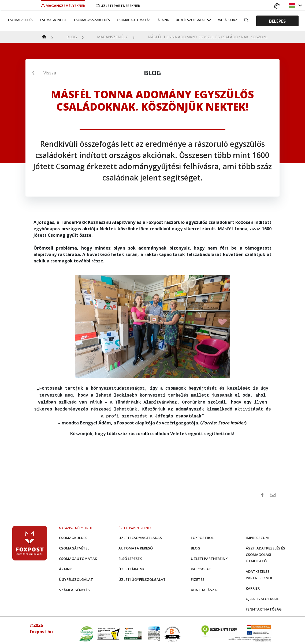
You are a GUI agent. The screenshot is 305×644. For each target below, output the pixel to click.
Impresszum (257, 535)
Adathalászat (205, 587)
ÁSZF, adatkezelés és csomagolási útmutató (265, 552)
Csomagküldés (21, 20)
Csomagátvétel (54, 20)
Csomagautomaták (134, 20)
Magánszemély (112, 37)
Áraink (163, 20)
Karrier (253, 586)
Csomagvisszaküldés (92, 20)
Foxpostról (202, 535)
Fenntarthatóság (264, 607)
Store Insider (231, 420)
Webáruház (228, 20)
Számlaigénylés (74, 587)
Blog (72, 37)
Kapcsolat (201, 566)
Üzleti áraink (131, 566)
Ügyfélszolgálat (191, 20)
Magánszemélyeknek (63, 6)
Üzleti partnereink (209, 556)
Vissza (50, 73)
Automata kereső (136, 545)
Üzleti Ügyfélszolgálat (142, 577)
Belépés (277, 21)
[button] (293, 5)
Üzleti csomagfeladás (140, 535)
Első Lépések (130, 556)
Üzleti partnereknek (118, 6)
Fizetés (198, 577)
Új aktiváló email (262, 596)
